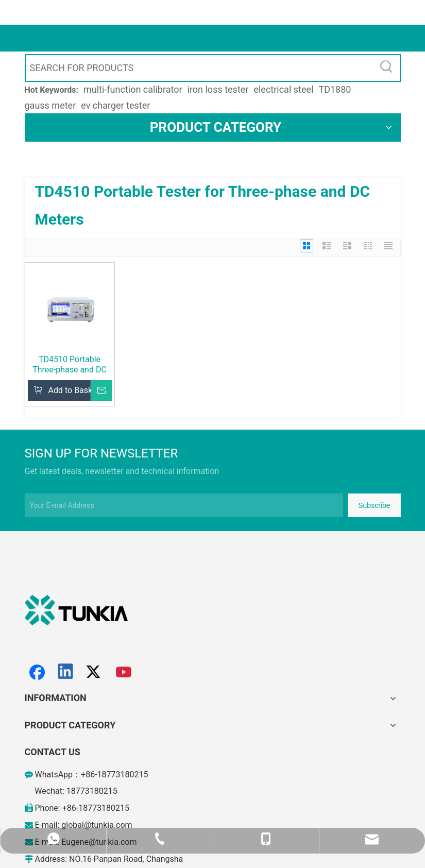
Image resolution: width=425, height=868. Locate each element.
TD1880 (335, 89)
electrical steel (283, 89)
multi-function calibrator (133, 89)
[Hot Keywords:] (387, 68)
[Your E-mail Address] (184, 505)
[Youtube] (124, 672)
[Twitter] (95, 672)
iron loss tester (218, 89)
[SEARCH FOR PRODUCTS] (200, 68)
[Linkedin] (66, 672)
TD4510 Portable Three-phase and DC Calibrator (70, 365)
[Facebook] (37, 672)
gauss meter (50, 105)
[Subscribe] (374, 505)
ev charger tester (115, 105)
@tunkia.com (108, 825)
